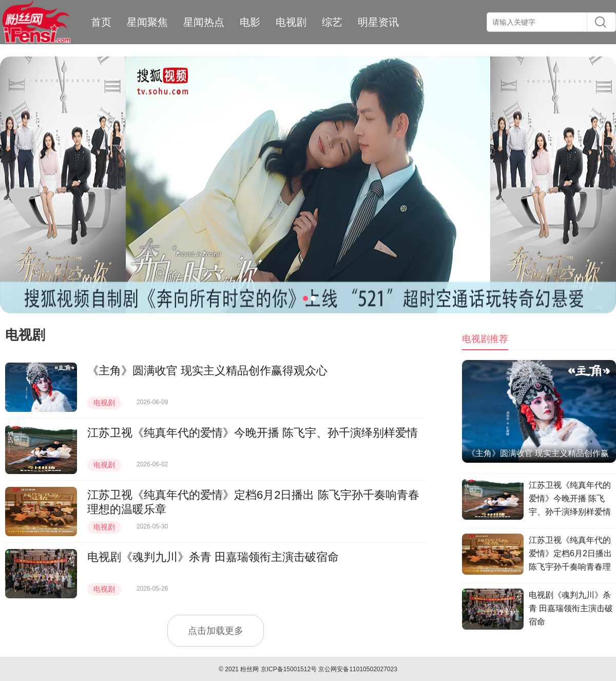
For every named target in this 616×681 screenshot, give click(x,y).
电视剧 (291, 22)
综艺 (332, 22)
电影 (250, 22)
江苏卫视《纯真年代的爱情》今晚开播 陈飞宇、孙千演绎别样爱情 (253, 433)
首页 (101, 22)
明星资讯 (378, 22)
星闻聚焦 (147, 22)
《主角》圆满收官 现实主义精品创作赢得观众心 (207, 371)
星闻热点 (204, 22)
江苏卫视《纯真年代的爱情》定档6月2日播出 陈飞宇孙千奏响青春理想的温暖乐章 (570, 555)
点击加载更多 (216, 631)
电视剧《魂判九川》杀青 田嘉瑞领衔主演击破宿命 (213, 557)
